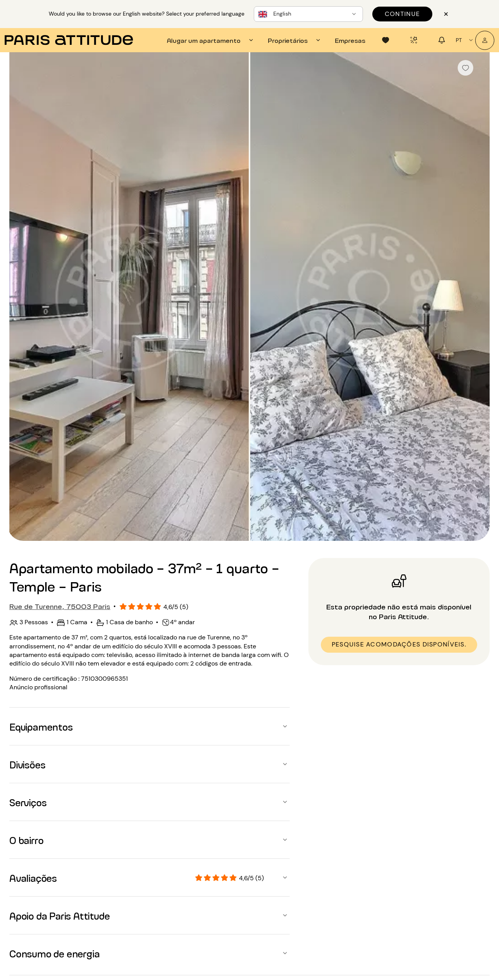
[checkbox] (465, 68)
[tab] (211, 40)
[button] (150, 726)
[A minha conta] (485, 40)
